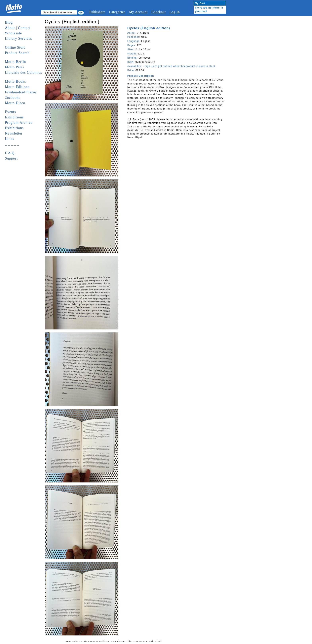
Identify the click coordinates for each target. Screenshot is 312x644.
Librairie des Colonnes (23, 73)
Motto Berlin (16, 62)
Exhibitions (14, 117)
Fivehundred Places (21, 92)
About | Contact (18, 28)
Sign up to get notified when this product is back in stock (180, 66)
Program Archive (19, 123)
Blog (9, 22)
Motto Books (16, 81)
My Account (138, 12)
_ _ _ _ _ (12, 144)
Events (10, 112)
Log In (175, 12)
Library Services (18, 39)
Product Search (17, 53)
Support (11, 158)
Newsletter (14, 133)
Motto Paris (15, 67)
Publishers (97, 12)
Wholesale (13, 33)
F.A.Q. (10, 153)
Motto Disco (15, 103)
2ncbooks (13, 98)
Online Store (15, 47)
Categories (117, 12)
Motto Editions (17, 87)
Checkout (159, 12)
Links (10, 139)
